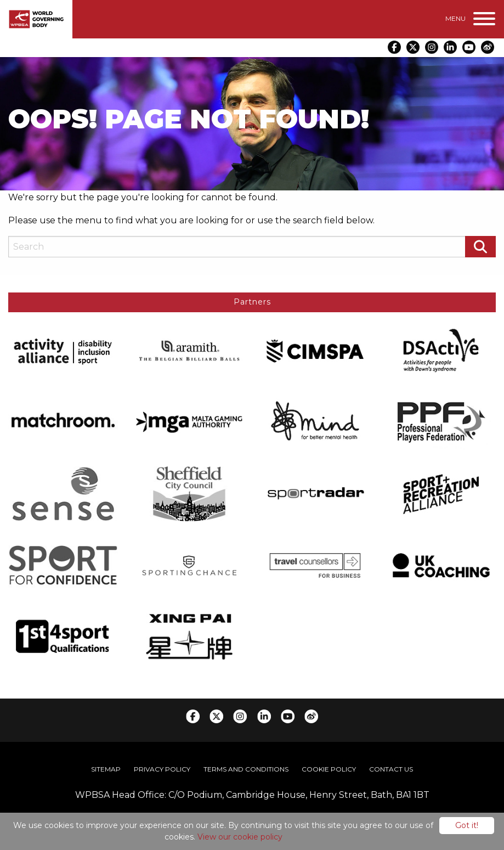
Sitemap (106, 768)
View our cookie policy (240, 837)
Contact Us (391, 768)
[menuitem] (106, 768)
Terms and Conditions (246, 768)
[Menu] (471, 19)
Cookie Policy (329, 768)
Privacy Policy (162, 768)
